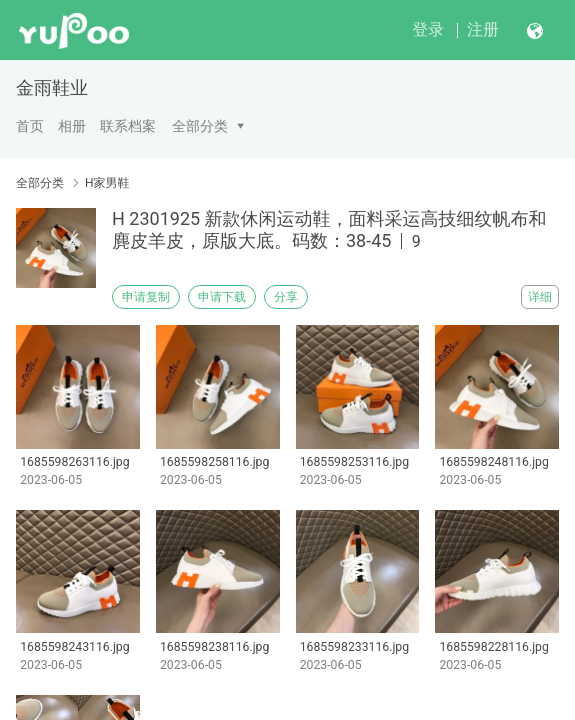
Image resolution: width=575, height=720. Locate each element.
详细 (540, 297)
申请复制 (146, 297)
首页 (30, 126)
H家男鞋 (107, 183)
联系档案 (128, 126)
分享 (286, 297)
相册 (72, 126)
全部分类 (200, 126)
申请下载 (222, 297)
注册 (483, 29)
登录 (428, 29)
